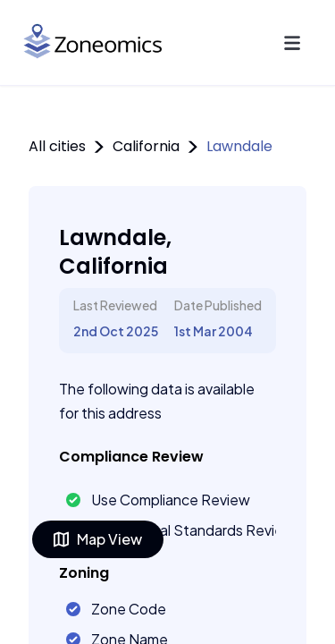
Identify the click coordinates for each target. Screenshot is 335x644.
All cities (57, 146)
